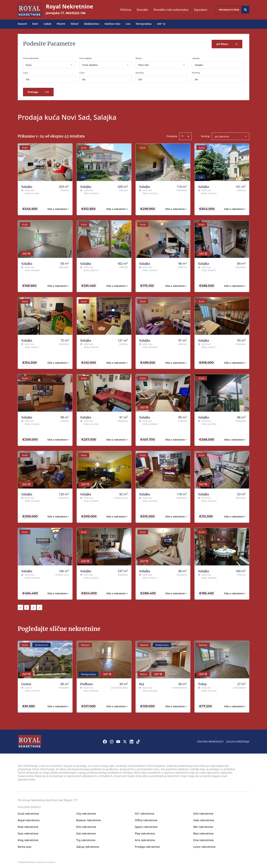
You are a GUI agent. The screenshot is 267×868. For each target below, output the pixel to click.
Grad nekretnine (28, 813)
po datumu (222, 136)
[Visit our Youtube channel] (118, 741)
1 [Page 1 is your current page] (27, 607)
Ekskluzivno (92, 24)
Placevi (61, 24)
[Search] (245, 10)
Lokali (47, 24)
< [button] (20, 607)
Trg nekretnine (86, 839)
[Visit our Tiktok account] (138, 741)
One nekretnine (203, 839)
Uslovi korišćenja (238, 741)
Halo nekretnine (204, 819)
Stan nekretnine (28, 833)
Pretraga (38, 91)
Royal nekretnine (29, 819)
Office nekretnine (146, 819)
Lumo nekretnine (204, 846)
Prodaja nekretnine (147, 846)
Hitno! (75, 24)
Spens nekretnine (146, 826)
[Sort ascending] (183, 136)
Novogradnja (144, 24)
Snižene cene (112, 24)
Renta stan (25, 846)
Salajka (199, 64)
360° (161, 24)
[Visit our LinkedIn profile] (131, 741)
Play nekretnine (145, 833)
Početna (126, 10)
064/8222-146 (76, 13)
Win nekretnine (203, 826)
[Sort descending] (188, 136)
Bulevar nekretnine (89, 819)
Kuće (35, 24)
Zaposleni (201, 10)
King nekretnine (28, 839)
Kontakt (142, 10)
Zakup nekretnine (88, 846)
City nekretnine (86, 813)
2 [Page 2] (33, 607)
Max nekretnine (203, 833)
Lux (128, 24)
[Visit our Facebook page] (105, 741)
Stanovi (22, 24)
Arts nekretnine (145, 839)
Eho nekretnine (86, 826)
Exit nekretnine (86, 833)
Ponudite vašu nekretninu (171, 10)
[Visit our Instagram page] (112, 741)
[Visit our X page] (125, 741)
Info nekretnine (203, 813)
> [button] (40, 607)
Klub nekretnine (28, 826)
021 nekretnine (145, 813)
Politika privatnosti (210, 741)
